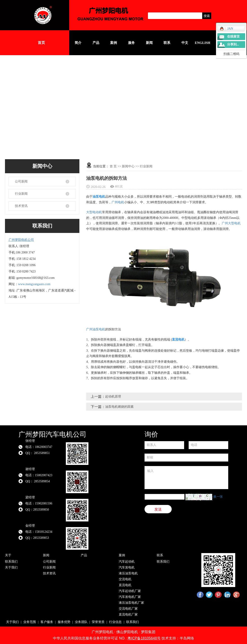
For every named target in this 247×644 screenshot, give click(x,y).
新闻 (149, 43)
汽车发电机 (127, 567)
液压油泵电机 (128, 573)
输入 (186, 478)
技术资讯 (21, 206)
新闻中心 (128, 166)
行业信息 (115, 622)
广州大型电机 (231, 223)
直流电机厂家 (128, 614)
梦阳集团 (148, 632)
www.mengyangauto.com (34, 284)
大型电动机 (94, 212)
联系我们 (11, 562)
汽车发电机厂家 (130, 597)
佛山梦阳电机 (127, 632)
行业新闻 (21, 194)
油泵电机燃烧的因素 (119, 407)
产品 (96, 43)
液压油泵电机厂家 (131, 603)
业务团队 (81, 622)
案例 (114, 43)
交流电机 (125, 579)
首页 (41, 43)
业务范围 (30, 622)
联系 (167, 43)
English (202, 43)
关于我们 (11, 567)
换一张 (218, 497)
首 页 (113, 166)
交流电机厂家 (128, 609)
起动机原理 (113, 397)
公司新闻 (21, 181)
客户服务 (47, 622)
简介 (78, 43)
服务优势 (64, 622)
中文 (185, 43)
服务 (131, 43)
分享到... (233, 44)
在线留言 (233, 37)
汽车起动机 (127, 562)
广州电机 (118, 202)
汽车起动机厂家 (130, 591)
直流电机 (125, 585)
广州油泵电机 (96, 329)
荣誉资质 (98, 622)
